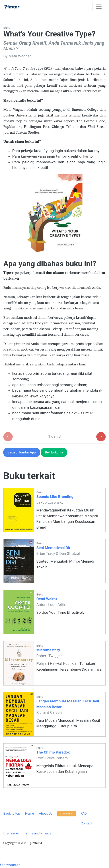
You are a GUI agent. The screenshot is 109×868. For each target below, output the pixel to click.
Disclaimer (11, 833)
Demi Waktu (47, 599)
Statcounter (10, 865)
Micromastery (48, 650)
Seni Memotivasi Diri (54, 548)
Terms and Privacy (37, 833)
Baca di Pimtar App (22, 452)
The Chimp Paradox (53, 752)
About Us (46, 814)
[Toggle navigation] (99, 7)
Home (29, 814)
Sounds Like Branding (55, 497)
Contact (86, 823)
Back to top (12, 814)
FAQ (84, 814)
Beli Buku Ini (54, 452)
